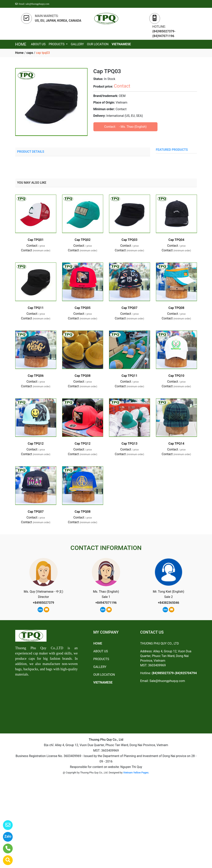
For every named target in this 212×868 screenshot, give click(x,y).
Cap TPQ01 (36, 240)
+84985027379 (43, 603)
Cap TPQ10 (176, 376)
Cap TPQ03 (129, 240)
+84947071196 (106, 603)
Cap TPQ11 (36, 308)
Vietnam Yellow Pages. (136, 773)
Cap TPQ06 (36, 376)
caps (30, 53)
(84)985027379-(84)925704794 (174, 673)
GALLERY (77, 44)
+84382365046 (169, 603)
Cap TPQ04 (176, 240)
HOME (21, 44)
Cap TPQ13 (129, 444)
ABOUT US (38, 44)
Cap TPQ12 (36, 444)
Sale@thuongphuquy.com (167, 681)
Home (19, 53)
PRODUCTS (57, 44)
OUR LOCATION (98, 44)
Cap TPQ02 (83, 240)
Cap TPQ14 (176, 444)
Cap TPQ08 (176, 308)
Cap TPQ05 (83, 308)
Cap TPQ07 (129, 308)
